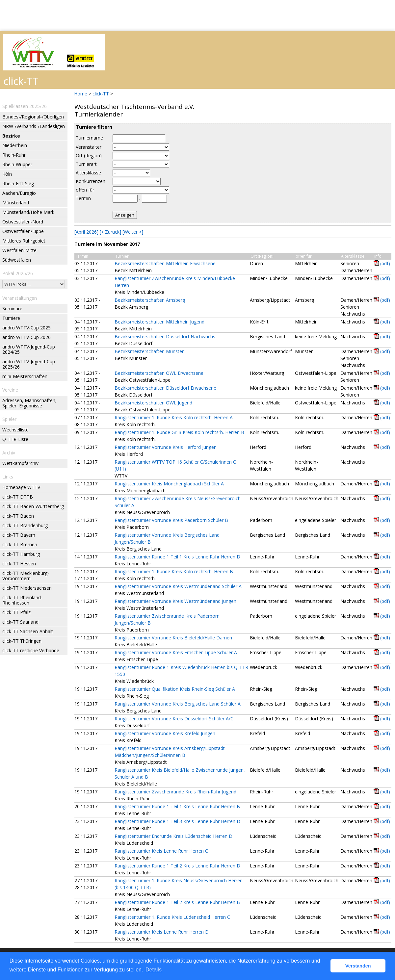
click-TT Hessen (19, 564)
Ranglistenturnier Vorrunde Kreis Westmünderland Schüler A (178, 586)
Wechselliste (15, 430)
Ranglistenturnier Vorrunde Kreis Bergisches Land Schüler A (178, 704)
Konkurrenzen (91, 181)
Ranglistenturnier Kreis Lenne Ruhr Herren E (161, 932)
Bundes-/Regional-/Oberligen (33, 117)
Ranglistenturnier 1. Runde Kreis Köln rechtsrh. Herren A (174, 417)
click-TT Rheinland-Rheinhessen (22, 600)
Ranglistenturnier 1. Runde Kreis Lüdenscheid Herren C (172, 917)
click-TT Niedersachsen (27, 588)
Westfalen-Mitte (19, 250)
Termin (83, 198)
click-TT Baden (18, 516)
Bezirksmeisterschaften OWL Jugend (153, 403)
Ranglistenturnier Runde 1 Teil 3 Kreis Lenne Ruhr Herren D (177, 821)
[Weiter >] (133, 232)
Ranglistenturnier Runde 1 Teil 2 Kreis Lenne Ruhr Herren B (177, 902)
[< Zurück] (110, 232)
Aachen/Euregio (19, 193)
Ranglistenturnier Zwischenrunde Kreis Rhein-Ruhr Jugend (175, 792)
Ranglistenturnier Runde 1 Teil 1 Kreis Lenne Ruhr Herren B (177, 806)
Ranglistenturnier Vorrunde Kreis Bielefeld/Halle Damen (173, 638)
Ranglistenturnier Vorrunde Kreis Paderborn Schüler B (171, 520)
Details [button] (154, 970)
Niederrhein (15, 145)
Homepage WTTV (21, 487)
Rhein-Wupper (17, 164)
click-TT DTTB (18, 497)
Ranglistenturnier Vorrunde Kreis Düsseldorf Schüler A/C (174, 719)
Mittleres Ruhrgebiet (24, 241)
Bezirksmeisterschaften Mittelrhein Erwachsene (165, 263)
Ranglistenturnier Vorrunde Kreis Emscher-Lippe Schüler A (176, 652)
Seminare (12, 309)
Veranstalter (89, 147)
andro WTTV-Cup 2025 (26, 328)
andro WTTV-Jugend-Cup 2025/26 (29, 364)
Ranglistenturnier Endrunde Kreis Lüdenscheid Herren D (173, 836)
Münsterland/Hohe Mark (28, 212)
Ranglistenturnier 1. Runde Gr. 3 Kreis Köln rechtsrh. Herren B (179, 432)
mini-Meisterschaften (25, 376)
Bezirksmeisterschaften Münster (149, 351)
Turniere (11, 318)
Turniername (89, 138)
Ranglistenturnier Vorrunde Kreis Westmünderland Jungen (175, 601)
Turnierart (86, 164)
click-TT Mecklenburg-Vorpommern (26, 576)
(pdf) (385, 263)
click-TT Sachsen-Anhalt (28, 631)
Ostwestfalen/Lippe (23, 231)
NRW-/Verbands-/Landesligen (34, 126)
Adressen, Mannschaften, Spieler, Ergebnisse (29, 403)
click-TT (101, 94)
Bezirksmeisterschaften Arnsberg (150, 300)
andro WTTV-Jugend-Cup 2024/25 (29, 349)
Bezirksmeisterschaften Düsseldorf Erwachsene (165, 388)
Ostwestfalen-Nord (23, 222)
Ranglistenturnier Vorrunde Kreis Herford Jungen (166, 447)
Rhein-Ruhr (14, 155)
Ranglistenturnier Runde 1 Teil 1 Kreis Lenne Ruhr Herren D (177, 557)
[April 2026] (86, 232)
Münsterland (16, 203)
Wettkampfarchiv (20, 463)
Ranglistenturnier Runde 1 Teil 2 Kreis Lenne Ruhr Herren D (177, 866)
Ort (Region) (89, 155)
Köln (7, 174)
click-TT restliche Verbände (31, 650)
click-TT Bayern (19, 535)
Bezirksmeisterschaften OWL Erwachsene (159, 373)
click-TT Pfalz (16, 612)
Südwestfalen (17, 260)
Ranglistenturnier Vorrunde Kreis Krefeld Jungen (165, 733)
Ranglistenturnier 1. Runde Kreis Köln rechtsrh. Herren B (174, 571)
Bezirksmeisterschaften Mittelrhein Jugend (159, 322)
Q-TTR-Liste (15, 439)
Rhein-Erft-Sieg (18, 183)
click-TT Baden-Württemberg (33, 506)
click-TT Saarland (20, 622)
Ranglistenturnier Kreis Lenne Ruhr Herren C (161, 851)
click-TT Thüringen (22, 641)
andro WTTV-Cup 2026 (26, 337)
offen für (85, 190)
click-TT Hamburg (21, 554)
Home (81, 94)
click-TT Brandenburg (25, 525)
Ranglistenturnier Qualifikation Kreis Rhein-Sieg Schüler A (175, 689)
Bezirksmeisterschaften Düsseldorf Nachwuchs (165, 336)
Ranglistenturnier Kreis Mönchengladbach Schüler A (169, 484)
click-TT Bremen (20, 544)
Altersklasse (88, 173)
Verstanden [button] (358, 966)
